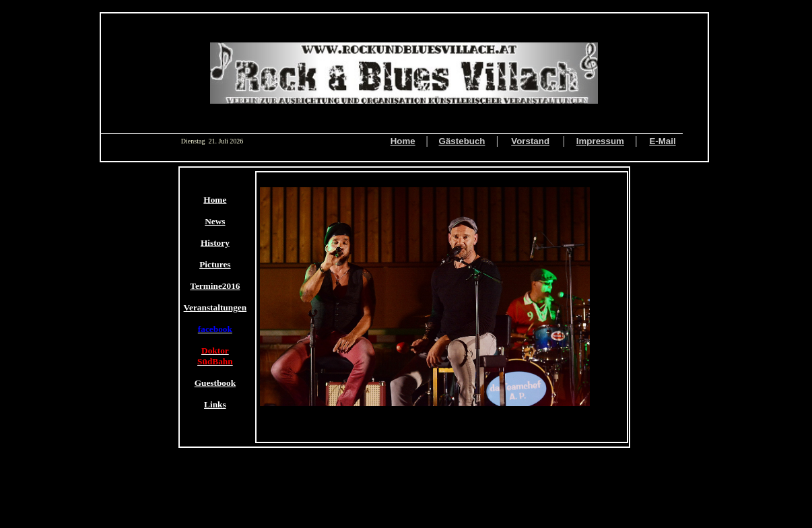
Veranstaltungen (215, 307)
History (215, 243)
